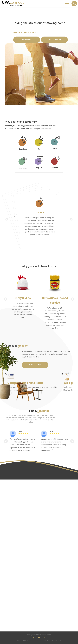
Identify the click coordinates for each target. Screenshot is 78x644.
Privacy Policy (23, 641)
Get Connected (27, 40)
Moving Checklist (54, 40)
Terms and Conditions (52, 641)
